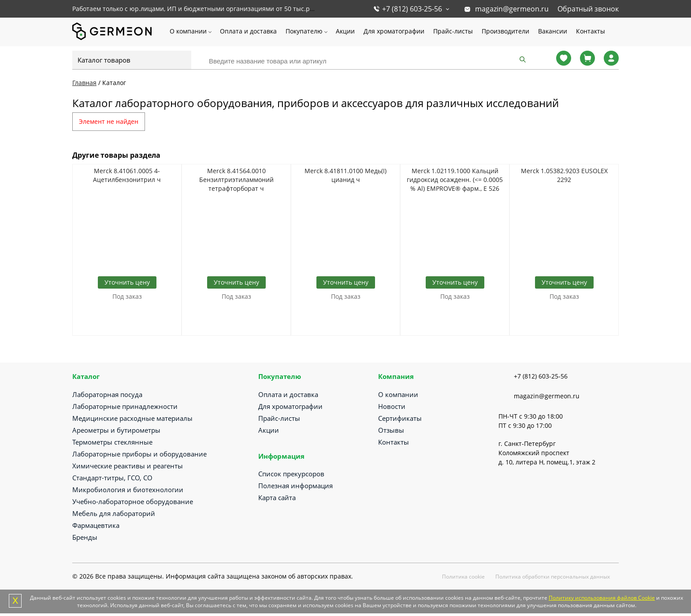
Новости (392, 406)
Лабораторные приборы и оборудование (139, 454)
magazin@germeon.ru (512, 9)
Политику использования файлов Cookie (602, 598)
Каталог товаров (104, 60)
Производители (505, 31)
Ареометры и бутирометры (116, 430)
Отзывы (391, 430)
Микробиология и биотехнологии (128, 490)
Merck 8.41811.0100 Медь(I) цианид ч (345, 175)
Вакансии (553, 31)
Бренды (85, 537)
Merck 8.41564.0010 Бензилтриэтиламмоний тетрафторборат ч (236, 180)
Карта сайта (277, 497)
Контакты (591, 31)
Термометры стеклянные (112, 442)
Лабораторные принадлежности (125, 406)
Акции (345, 31)
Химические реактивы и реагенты (128, 466)
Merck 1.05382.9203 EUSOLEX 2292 (564, 175)
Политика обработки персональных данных (553, 577)
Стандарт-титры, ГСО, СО (112, 478)
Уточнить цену (127, 282)
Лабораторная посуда (107, 394)
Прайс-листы (453, 31)
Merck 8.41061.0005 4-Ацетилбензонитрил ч (127, 175)
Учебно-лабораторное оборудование (133, 501)
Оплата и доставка (248, 31)
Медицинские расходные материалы (132, 418)
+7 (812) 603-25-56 (412, 9)
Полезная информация (295, 486)
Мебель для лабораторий (114, 513)
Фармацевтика (96, 525)
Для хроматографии (394, 31)
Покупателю (304, 31)
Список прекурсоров (291, 474)
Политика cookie (463, 577)
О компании (188, 31)
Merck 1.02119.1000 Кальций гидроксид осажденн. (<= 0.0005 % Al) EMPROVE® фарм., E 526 (455, 180)
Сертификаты (400, 418)
